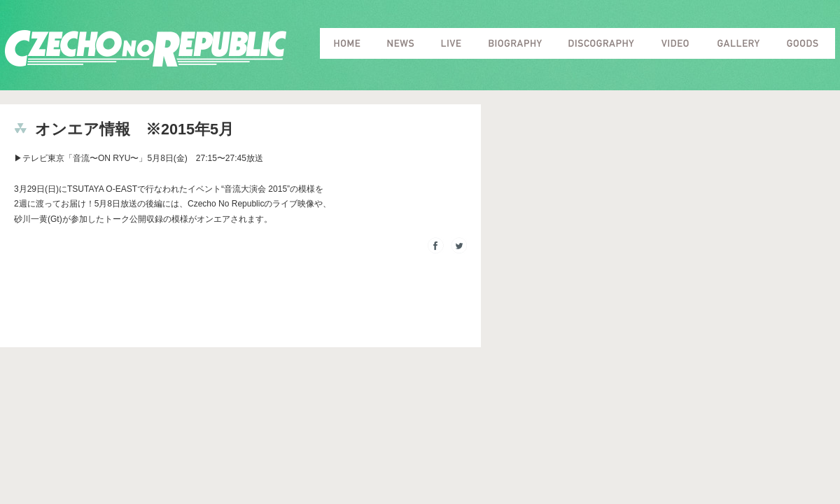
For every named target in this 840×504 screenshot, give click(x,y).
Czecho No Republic (146, 49)
